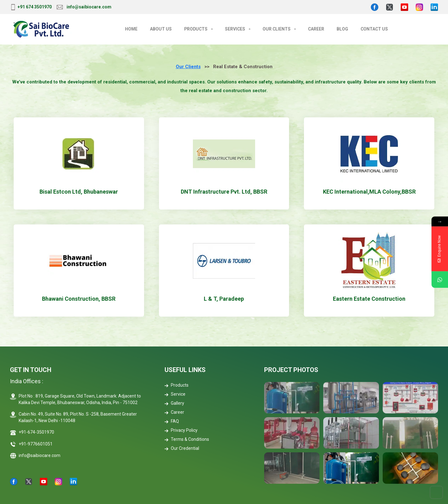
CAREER (316, 29)
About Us (161, 29)
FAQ (172, 421)
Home (131, 29)
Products (196, 29)
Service (175, 394)
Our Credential (182, 448)
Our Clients (188, 67)
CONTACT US (374, 29)
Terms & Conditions (187, 439)
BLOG (342, 29)
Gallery (174, 403)
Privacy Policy (181, 430)
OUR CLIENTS (277, 29)
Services (235, 29)
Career (174, 412)
